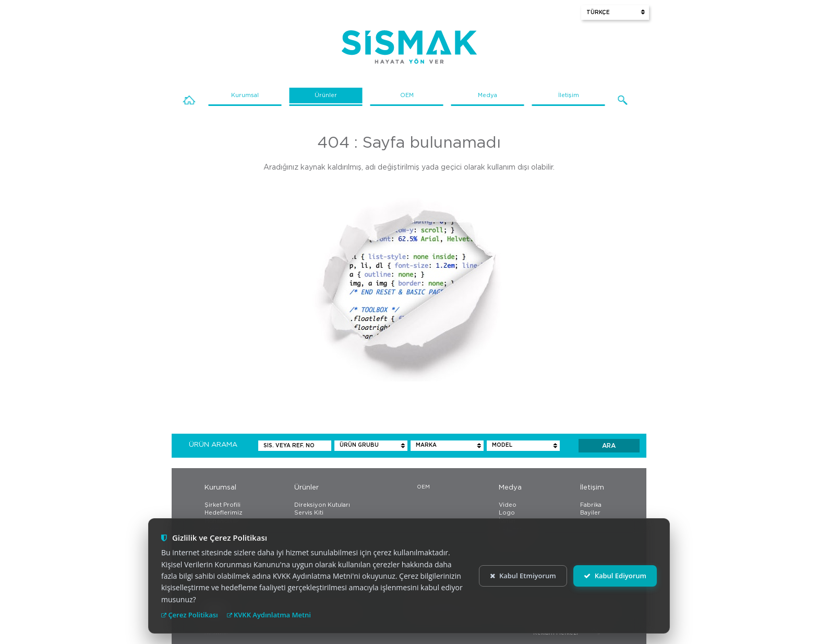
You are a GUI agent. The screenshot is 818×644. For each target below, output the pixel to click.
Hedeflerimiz (224, 513)
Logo (507, 513)
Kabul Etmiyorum (523, 576)
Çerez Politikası (190, 615)
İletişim (569, 95)
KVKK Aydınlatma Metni (269, 615)
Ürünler (326, 95)
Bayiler (590, 513)
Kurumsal (245, 95)
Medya (488, 95)
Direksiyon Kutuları (322, 505)
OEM (407, 95)
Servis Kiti (309, 513)
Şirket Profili (222, 505)
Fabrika (591, 505)
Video (508, 505)
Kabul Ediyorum (615, 576)
